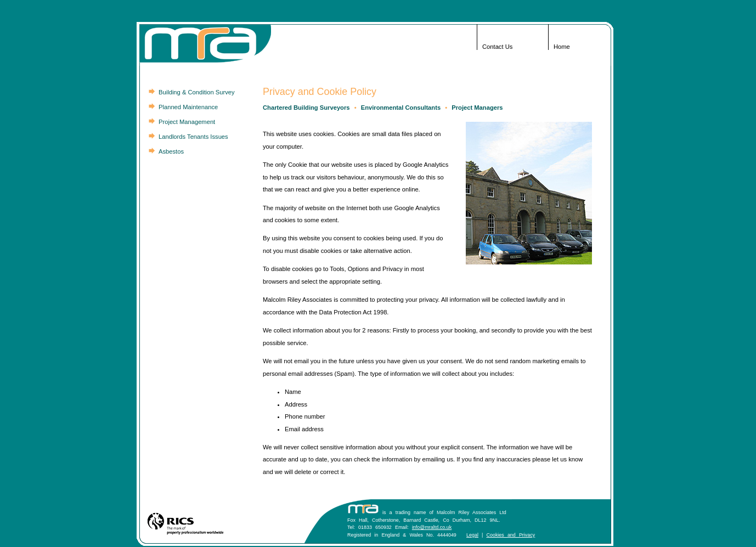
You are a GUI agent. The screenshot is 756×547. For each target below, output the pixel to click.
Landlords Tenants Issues (193, 137)
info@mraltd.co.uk (432, 527)
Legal (472, 535)
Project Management (187, 122)
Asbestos (171, 151)
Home (562, 47)
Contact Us (497, 47)
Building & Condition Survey (197, 92)
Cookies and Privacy (510, 535)
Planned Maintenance (188, 107)
